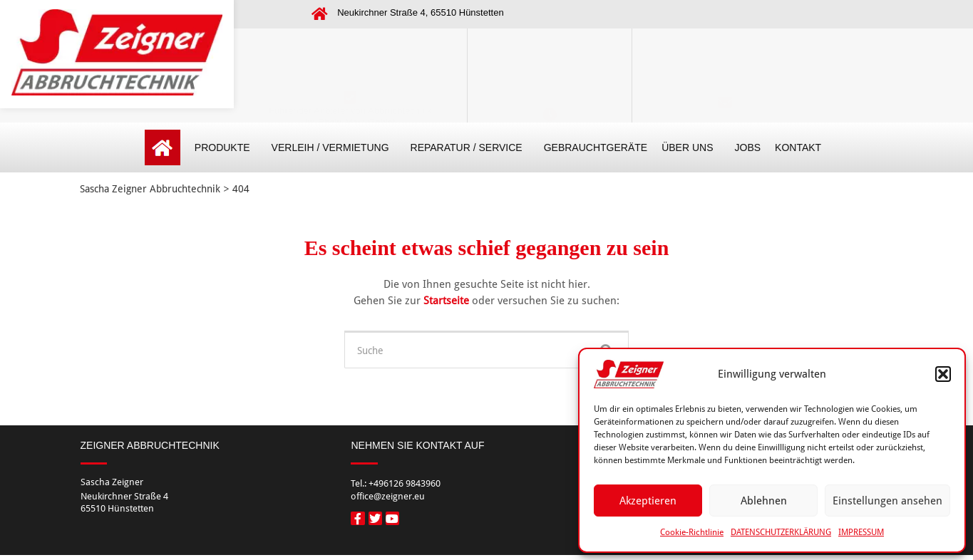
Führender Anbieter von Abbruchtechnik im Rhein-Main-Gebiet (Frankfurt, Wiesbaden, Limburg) (350, 74)
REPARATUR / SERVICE (470, 147)
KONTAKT (798, 147)
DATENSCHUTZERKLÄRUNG (781, 532)
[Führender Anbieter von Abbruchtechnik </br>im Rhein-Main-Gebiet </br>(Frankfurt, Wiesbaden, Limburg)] (350, 50)
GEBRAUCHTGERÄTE (596, 147)
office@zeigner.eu (725, 89)
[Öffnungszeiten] (550, 50)
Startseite (448, 301)
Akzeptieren (648, 501)
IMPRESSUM (861, 532)
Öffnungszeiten (550, 73)
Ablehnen (764, 501)
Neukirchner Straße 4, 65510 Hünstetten (420, 12)
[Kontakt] (725, 50)
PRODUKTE (226, 147)
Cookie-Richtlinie (692, 532)
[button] (943, 374)
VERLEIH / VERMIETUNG (334, 147)
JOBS (748, 147)
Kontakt (725, 73)
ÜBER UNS (691, 147)
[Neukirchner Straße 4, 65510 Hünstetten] (319, 14)
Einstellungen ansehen (887, 501)
